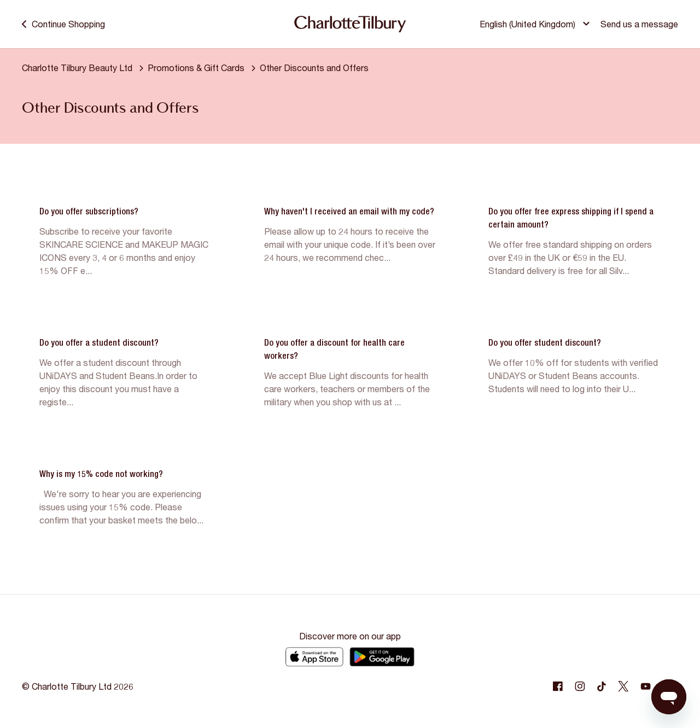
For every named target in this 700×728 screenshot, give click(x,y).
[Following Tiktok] (602, 686)
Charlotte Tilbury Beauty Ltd (77, 68)
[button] (536, 24)
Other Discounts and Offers (314, 68)
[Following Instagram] (580, 686)
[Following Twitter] (623, 686)
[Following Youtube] (645, 686)
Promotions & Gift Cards (196, 68)
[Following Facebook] (558, 686)
